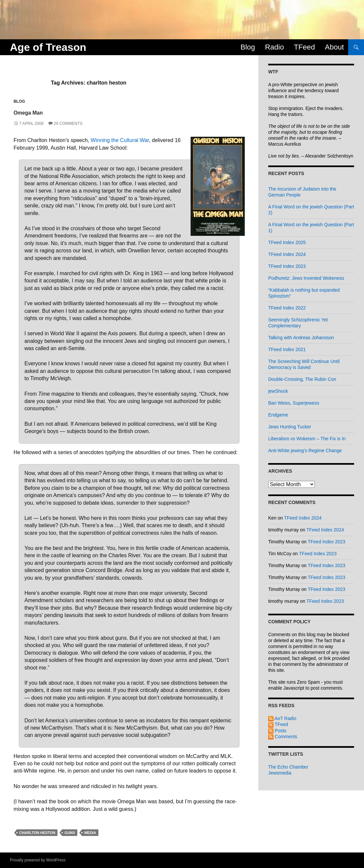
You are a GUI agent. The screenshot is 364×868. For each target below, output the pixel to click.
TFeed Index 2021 (287, 349)
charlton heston (37, 833)
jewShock (278, 391)
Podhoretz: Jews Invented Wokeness (306, 278)
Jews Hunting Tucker (290, 427)
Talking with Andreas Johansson (301, 338)
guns (70, 833)
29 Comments (68, 124)
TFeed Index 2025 (287, 242)
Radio (274, 47)
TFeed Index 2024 (287, 254)
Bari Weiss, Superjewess (294, 403)
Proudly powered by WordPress (38, 860)
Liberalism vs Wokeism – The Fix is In (307, 439)
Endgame (278, 415)
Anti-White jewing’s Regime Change (305, 451)
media (90, 833)
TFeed (305, 47)
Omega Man (39, 111)
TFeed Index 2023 (287, 266)
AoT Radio (282, 718)
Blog (248, 47)
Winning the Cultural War (120, 140)
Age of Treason (48, 47)
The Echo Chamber (288, 767)
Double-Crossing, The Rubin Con (302, 379)
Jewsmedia (280, 773)
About (335, 47)
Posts (277, 731)
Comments (283, 737)
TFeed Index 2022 (287, 308)
